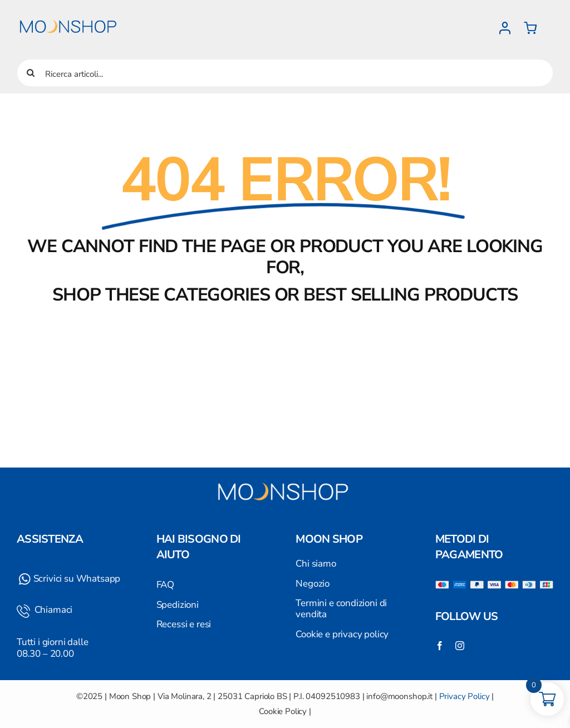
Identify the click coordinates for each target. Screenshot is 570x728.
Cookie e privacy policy (342, 634)
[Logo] (70, 13)
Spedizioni (178, 605)
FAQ (166, 585)
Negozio (313, 584)
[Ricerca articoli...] (285, 73)
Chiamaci (52, 610)
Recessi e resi (184, 624)
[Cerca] (31, 73)
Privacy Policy (465, 696)
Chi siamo (316, 564)
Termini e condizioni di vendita (341, 609)
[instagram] (460, 646)
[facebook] (440, 646)
